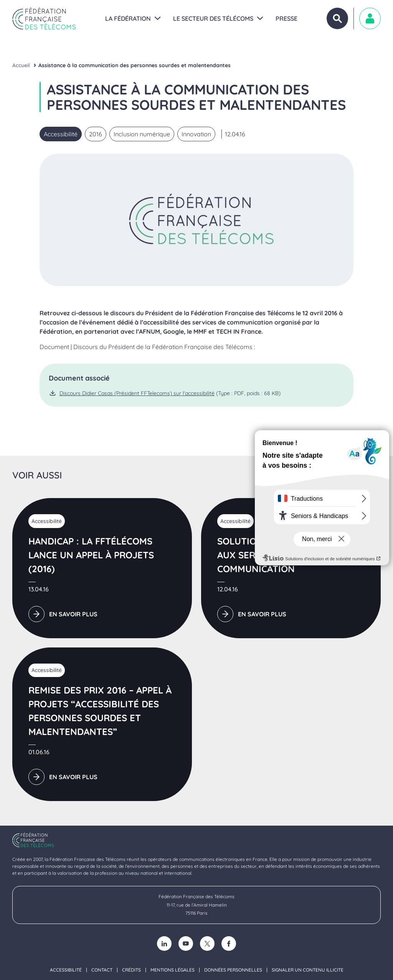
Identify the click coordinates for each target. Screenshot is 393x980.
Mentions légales (173, 970)
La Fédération (128, 18)
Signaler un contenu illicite (308, 970)
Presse (286, 18)
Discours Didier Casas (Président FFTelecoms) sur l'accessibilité (137, 393)
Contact (102, 970)
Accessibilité (66, 970)
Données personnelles (233, 970)
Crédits (131, 970)
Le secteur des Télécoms (213, 18)
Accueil (21, 65)
